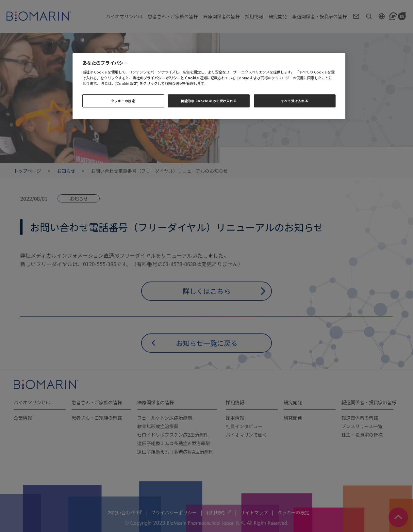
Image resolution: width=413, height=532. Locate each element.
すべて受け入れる (295, 101)
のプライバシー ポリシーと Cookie (169, 78)
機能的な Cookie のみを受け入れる (209, 101)
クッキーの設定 (123, 101)
